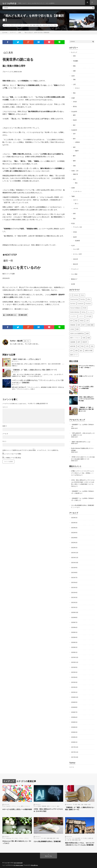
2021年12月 (75, 550)
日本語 (75, 231)
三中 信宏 (43, 834)
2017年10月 (75, 752)
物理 (74, 161)
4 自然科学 (74, 131)
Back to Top (48, 855)
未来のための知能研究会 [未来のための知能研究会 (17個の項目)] (77, 332)
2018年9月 (74, 698)
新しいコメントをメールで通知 (12, 455)
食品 (76, 183)
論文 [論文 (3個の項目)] (81, 349)
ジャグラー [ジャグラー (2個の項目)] (73, 315)
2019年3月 (74, 678)
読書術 (86, 799)
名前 (5, 428)
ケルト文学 (76, 248)
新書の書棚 (36, 27)
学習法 (39, 801)
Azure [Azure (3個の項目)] (82, 294)
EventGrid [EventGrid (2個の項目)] (80, 302)
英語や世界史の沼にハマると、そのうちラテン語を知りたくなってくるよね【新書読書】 (79, 841)
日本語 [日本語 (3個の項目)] (72, 328)
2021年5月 (74, 584)
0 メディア (16, 27)
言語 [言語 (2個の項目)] (92, 345)
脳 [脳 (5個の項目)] (78, 345)
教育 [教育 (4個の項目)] (79, 324)
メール (5, 435)
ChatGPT (8, 801)
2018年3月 (74, 727)
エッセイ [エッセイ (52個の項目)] (90, 311)
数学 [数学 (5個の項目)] (84, 324)
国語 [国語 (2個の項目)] (76, 319)
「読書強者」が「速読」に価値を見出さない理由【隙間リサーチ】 (35, 371)
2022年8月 (74, 535)
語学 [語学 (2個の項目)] (72, 349)
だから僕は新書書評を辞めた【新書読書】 (48, 838)
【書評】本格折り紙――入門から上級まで (26, 361)
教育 (74, 116)
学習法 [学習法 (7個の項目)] (82, 319)
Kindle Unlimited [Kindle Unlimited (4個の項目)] (75, 311)
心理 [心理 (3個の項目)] (87, 319)
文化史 (75, 103)
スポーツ (76, 200)
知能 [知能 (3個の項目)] (89, 336)
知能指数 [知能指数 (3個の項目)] (73, 341)
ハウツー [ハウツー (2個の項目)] (81, 315)
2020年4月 (74, 633)
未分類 (73, 283)
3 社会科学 (74, 112)
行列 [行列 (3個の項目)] (87, 345)
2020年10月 (75, 609)
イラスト (21, 834)
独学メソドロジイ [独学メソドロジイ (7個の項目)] (75, 336)
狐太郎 (76, 427)
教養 (79, 799)
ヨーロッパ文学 (78, 253)
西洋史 (75, 107)
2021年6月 (74, 579)
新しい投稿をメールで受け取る (12, 459)
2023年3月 (74, 520)
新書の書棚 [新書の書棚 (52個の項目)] (90, 324)
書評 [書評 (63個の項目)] (78, 328)
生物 (74, 166)
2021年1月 (74, 604)
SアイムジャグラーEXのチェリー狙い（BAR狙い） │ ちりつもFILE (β (83, 471)
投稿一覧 (26, 343)
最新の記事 (24, 317)
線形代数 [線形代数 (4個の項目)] (73, 345)
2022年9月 (74, 530)
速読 (89, 799)
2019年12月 (75, 653)
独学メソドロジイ (25, 801)
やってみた (15, 834)
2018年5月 (74, 717)
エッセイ (24, 27)
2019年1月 (74, 688)
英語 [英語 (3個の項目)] (82, 345)
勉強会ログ (74, 278)
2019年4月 (74, 673)
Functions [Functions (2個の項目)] (88, 302)
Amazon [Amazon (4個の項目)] (76, 294)
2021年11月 (75, 555)
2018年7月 (74, 707)
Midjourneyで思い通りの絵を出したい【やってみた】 (17, 838)
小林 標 (69, 835)
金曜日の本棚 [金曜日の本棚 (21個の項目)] (88, 349)
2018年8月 (74, 702)
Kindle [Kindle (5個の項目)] (85, 306)
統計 (74, 126)
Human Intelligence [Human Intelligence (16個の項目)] (75, 306)
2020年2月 (74, 643)
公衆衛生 (78, 143)
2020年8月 (74, 614)
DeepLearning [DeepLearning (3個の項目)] (74, 298)
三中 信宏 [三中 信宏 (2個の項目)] (89, 315)
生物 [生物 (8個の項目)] (84, 336)
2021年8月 (74, 569)
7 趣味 (73, 196)
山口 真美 (30, 27)
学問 (74, 58)
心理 (74, 86)
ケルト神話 (74, 273)
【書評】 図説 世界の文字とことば (81, 440)
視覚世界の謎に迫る (48, 27)
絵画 (74, 213)
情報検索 (44, 801)
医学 (74, 139)
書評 (41, 27)
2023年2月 (74, 525)
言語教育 (78, 240)
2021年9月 (74, 564)
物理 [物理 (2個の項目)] (87, 332)
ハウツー (13, 801)
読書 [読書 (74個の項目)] (76, 349)
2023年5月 (74, 515)
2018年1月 (74, 737)
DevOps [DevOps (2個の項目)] (83, 298)
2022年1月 (74, 545)
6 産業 (73, 188)
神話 (74, 94)
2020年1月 (74, 648)
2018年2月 (74, 732)
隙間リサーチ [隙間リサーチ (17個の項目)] (74, 353)
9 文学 (73, 245)
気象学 (77, 151)
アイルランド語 (78, 226)
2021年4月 (74, 589)
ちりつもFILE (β (18, 861)
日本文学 (76, 258)
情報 (74, 67)
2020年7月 (74, 619)
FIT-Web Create (19, 864)
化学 (74, 134)
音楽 (74, 218)
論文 (58, 801)
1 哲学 (73, 77)
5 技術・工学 (75, 171)
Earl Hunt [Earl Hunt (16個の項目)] (73, 302)
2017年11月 (75, 747)
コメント (5, 409)
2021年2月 (74, 599)
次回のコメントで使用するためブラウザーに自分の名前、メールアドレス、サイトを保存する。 (31, 452)
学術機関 (76, 62)
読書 (55, 27)
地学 (74, 148)
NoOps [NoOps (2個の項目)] (84, 311)
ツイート (72, 762)
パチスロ (76, 208)
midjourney (9, 834)
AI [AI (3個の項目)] (71, 294)
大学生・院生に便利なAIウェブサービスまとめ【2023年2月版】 (86, 397)
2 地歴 (73, 99)
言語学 (75, 236)
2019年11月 (75, 658)
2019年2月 (74, 683)
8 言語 (73, 223)
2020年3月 (74, 638)
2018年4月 (74, 722)
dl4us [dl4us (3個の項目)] (89, 298)
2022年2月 (74, 540)
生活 (74, 179)
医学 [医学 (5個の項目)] (72, 319)
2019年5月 (74, 668)
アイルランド (75, 268)
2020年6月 (74, 624)
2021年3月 (74, 594)
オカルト (78, 89)
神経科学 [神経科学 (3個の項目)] (85, 341)
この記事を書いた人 (11, 317)
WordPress (36, 864)
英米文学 (76, 263)
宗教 (74, 81)
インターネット (78, 191)
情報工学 (76, 174)
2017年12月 (75, 742)
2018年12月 (75, 693)
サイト (4, 443)
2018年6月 (74, 712)
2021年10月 (75, 559)
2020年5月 (74, 629)
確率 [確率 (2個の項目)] (79, 341)
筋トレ (77, 203)
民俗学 (75, 121)
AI (5, 801)
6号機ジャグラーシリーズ (86, 375)
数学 (74, 156)
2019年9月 (74, 663)
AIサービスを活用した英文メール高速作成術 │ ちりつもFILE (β (83, 482)
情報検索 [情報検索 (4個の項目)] (73, 324)
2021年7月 (74, 574)
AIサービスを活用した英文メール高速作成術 (17, 805)
